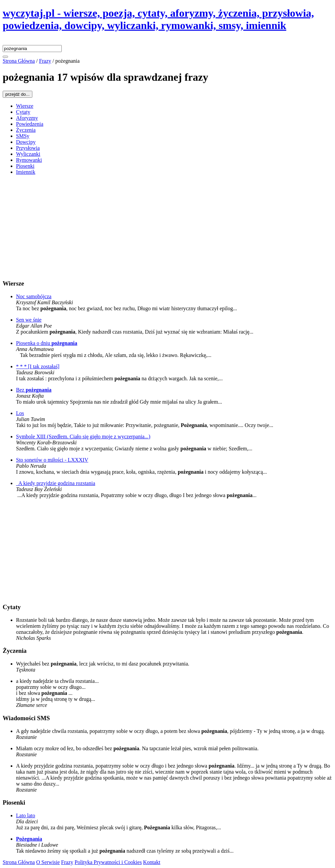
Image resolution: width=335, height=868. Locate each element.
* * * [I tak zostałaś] (38, 366)
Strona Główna (19, 862)
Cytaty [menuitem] (23, 112)
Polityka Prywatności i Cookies (108, 862)
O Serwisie (48, 862)
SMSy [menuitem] (23, 136)
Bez (34, 390)
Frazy (67, 862)
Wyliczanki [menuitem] (28, 154)
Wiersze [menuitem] (25, 106)
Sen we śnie (29, 320)
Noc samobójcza (34, 296)
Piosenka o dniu (47, 343)
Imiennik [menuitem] (26, 172)
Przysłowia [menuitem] (28, 148)
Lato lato (26, 815)
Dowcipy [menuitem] (26, 142)
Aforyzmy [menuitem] (27, 118)
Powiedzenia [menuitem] (30, 124)
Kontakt (152, 862)
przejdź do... (18, 94)
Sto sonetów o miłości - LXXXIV (52, 460)
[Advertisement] (167, 227)
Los (20, 413)
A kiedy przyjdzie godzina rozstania (56, 483)
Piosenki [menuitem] (25, 166)
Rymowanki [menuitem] (29, 160)
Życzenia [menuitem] (26, 130)
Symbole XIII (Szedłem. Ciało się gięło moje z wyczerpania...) (83, 437)
